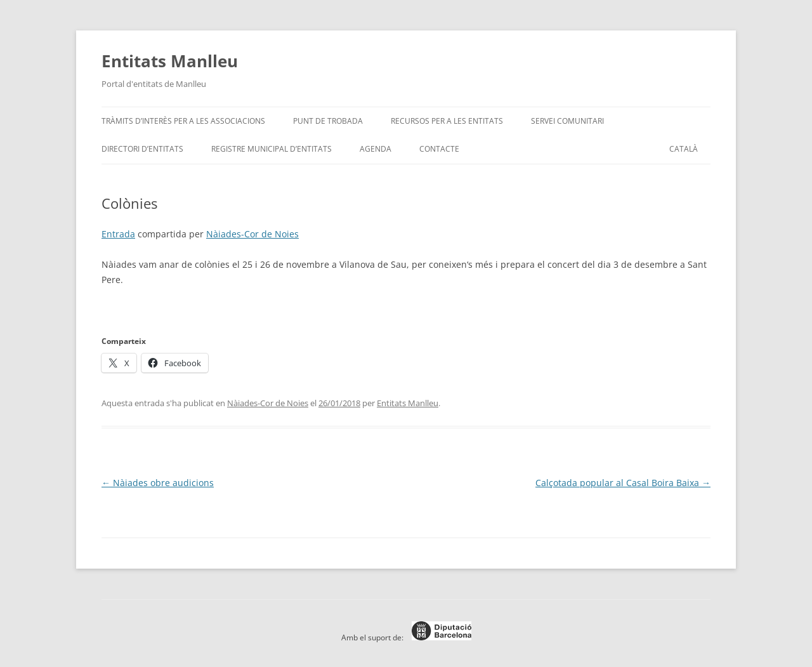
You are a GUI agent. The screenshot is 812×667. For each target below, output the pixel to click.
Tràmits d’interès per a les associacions (183, 121)
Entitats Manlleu (170, 61)
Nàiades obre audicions (158, 483)
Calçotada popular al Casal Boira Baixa (623, 483)
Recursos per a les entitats (447, 121)
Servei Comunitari (567, 121)
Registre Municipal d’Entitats (272, 149)
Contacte (439, 149)
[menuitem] (684, 149)
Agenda (376, 149)
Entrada (118, 234)
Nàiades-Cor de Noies (252, 234)
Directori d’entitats (142, 149)
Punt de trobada (328, 121)
